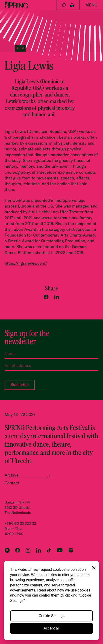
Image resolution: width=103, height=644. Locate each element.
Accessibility (15, 622)
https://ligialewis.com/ (26, 263)
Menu (91, 5)
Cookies (11, 616)
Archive (12, 475)
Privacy (10, 609)
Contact (12, 483)
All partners (14, 593)
